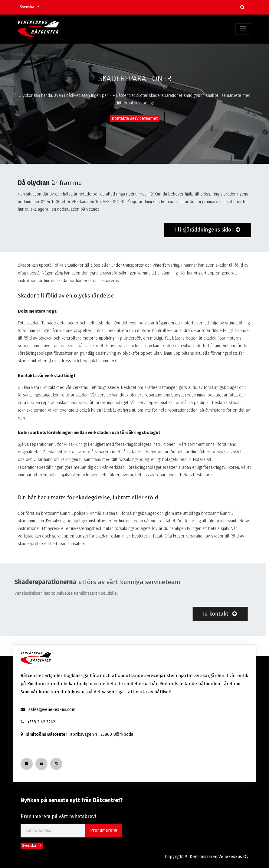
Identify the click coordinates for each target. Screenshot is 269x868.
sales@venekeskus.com (52, 710)
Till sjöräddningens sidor (208, 230)
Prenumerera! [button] (104, 830)
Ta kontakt (204, 614)
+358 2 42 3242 (41, 722)
